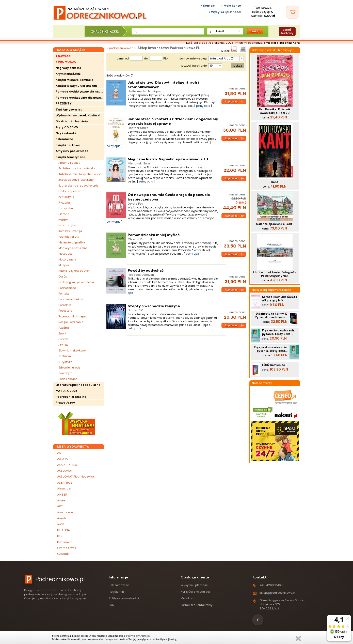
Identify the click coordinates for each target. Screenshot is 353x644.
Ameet (62, 500)
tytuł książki (217, 31)
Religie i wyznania (71, 322)
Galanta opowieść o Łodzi (275, 224)
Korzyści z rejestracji (196, 592)
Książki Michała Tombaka (75, 80)
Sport (62, 333)
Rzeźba (64, 328)
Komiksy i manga (70, 231)
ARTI (60, 506)
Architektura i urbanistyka (77, 168)
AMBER (62, 495)
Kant (275, 182)
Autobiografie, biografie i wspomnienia (81, 174)
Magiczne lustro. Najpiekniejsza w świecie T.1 (168, 159)
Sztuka (63, 345)
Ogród (63, 277)
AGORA (63, 459)
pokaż (238, 66)
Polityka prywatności (124, 598)
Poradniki (65, 305)
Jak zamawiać (119, 585)
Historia (64, 214)
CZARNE (63, 554)
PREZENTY (64, 103)
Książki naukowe (68, 145)
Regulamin (116, 592)
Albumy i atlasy (69, 163)
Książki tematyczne (70, 157)
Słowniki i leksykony (72, 350)
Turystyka (65, 362)
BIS (59, 536)
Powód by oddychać (146, 270)
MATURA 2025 (66, 391)
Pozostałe (65, 311)
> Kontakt (208, 6)
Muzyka (64, 265)
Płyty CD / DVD (67, 127)
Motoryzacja (67, 259)
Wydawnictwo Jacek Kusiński (78, 115)
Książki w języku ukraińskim (76, 86)
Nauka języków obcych (74, 271)
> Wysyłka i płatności (225, 12)
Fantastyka (66, 197)
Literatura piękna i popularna (78, 385)
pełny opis (203, 106)
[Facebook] (258, 620)
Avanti (61, 518)
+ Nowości (63, 56)
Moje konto (188, 598)
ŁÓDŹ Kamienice (274, 365)
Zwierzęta (65, 373)
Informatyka (67, 225)
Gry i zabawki (66, 133)
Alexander (64, 488)
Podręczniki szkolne (71, 397)
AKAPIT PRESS (67, 465)
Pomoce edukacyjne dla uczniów (80, 98)
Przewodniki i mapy (72, 316)
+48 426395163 (271, 585)
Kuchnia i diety (69, 237)
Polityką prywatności (138, 636)
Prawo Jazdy (65, 403)
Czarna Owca (67, 548)
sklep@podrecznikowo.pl (278, 593)
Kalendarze (64, 139)
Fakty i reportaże (70, 191)
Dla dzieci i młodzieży (72, 121)
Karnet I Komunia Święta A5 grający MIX (280, 299)
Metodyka (66, 254)
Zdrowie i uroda (70, 367)
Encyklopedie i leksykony (76, 180)
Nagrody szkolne (69, 68)
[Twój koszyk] (293, 12)
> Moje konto (231, 6)
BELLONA (63, 530)
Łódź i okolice (68, 379)
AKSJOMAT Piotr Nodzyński (76, 477)
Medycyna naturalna (73, 248)
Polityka (64, 294)
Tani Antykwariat (69, 110)
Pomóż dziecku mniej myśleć (154, 235)
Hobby (63, 220)
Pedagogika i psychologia (76, 282)
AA (59, 453)
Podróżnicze (67, 288)
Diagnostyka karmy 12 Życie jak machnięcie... (271, 315)
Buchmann (65, 542)
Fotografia (66, 208)
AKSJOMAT (65, 471)
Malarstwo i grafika (72, 242)
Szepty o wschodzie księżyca (154, 306)
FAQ (111, 605)
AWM (61, 524)
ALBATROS (65, 483)
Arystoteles (65, 512)
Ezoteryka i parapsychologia (78, 186)
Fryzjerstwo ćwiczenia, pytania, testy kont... (279, 332)
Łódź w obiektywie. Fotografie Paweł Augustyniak (275, 274)
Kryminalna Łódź (68, 74)
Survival (64, 339)
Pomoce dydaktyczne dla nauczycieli (80, 91)
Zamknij (298, 639)
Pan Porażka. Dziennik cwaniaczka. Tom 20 (275, 111)
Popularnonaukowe (72, 299)
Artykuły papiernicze (72, 151)
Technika (65, 356)
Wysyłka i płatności (195, 585)
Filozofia (64, 203)
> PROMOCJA (66, 62)
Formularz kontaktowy (197, 605)
